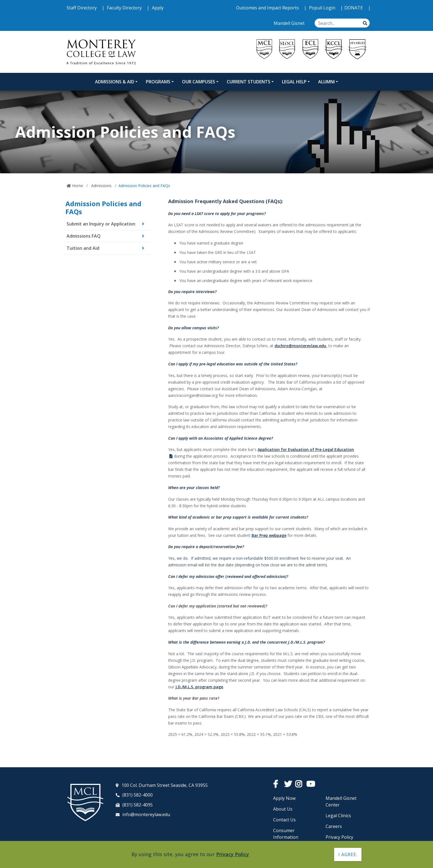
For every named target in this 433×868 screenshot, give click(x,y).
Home (77, 186)
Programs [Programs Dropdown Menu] (158, 82)
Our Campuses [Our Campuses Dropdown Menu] (199, 82)
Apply (158, 8)
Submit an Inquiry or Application (101, 224)
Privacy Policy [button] (233, 854)
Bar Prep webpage (269, 535)
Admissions (101, 186)
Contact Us (284, 820)
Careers (334, 826)
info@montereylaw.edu (146, 814)
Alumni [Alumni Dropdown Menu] (326, 82)
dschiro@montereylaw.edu (301, 346)
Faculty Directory (125, 8)
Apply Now (284, 798)
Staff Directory (82, 8)
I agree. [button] (348, 854)
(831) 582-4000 (138, 795)
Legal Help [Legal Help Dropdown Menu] (294, 82)
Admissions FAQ (84, 236)
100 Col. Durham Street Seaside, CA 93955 (165, 785)
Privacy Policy (339, 837)
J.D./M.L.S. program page (199, 687)
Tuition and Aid (83, 248)
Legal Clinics (338, 816)
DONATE (354, 8)
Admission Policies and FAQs (103, 208)
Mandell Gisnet (290, 23)
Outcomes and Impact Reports (268, 8)
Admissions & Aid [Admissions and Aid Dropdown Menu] (115, 82)
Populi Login (323, 8)
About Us (283, 809)
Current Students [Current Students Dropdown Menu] (249, 82)
